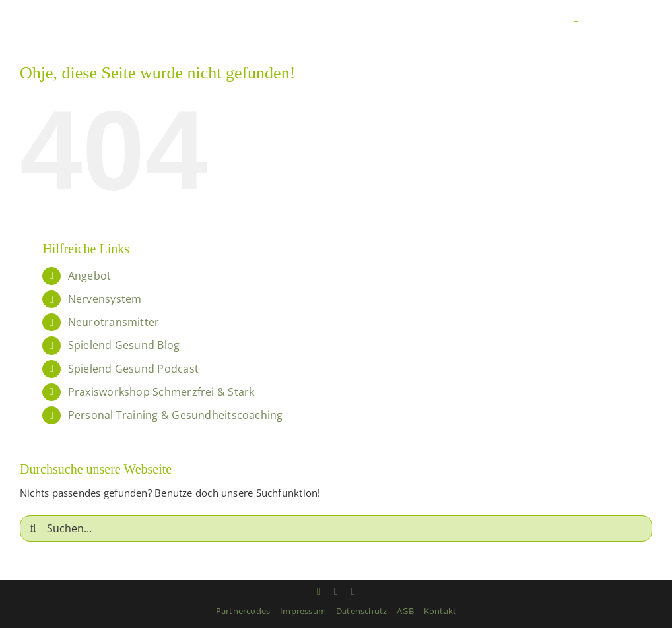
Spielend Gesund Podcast (133, 369)
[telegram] (353, 592)
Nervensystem (105, 299)
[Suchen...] (336, 528)
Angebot (90, 276)
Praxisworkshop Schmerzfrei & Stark (161, 392)
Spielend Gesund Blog (124, 345)
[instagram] (319, 592)
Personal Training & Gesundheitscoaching (176, 415)
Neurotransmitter (114, 322)
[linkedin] (336, 592)
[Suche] (33, 528)
